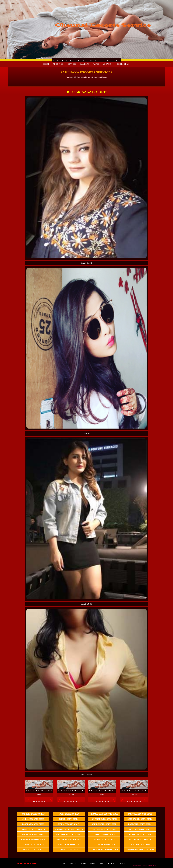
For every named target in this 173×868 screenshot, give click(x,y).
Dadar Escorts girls (33, 845)
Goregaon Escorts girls (140, 819)
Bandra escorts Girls (33, 824)
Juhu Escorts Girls (69, 819)
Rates (96, 64)
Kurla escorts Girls (33, 850)
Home (46, 64)
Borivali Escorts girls (140, 824)
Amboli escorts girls (33, 819)
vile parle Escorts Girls (140, 834)
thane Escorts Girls (140, 845)
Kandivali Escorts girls (140, 814)
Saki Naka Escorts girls (104, 829)
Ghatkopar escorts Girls (104, 819)
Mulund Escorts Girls (140, 829)
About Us (58, 64)
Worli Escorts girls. (69, 824)
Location (108, 64)
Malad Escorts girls (104, 845)
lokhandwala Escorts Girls (140, 850)
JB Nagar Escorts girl (69, 845)
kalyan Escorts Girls (140, 839)
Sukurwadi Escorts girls (69, 834)
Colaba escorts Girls (33, 834)
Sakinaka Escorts (69, 850)
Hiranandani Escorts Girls (104, 814)
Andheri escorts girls (33, 814)
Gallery (85, 64)
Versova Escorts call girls (69, 829)
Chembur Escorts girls (33, 839)
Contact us (123, 64)
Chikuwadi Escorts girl (104, 824)
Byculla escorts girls (33, 829)
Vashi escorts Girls (69, 814)
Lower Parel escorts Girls (104, 850)
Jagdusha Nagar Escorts (69, 839)
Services (71, 64)
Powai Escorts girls (104, 839)
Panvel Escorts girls (104, 834)
